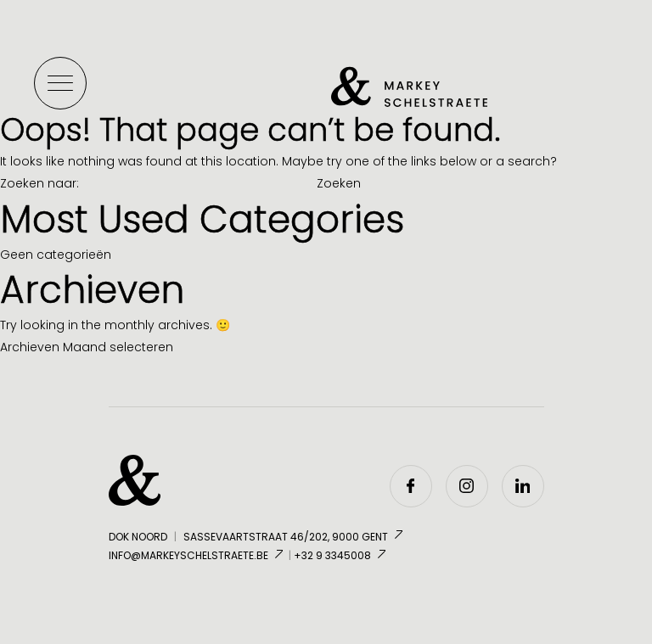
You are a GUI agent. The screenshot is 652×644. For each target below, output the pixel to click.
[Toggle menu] (60, 83)
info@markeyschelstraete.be (197, 555)
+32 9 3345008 (341, 555)
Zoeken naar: (39, 183)
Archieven (30, 347)
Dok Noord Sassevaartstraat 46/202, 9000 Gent (257, 538)
